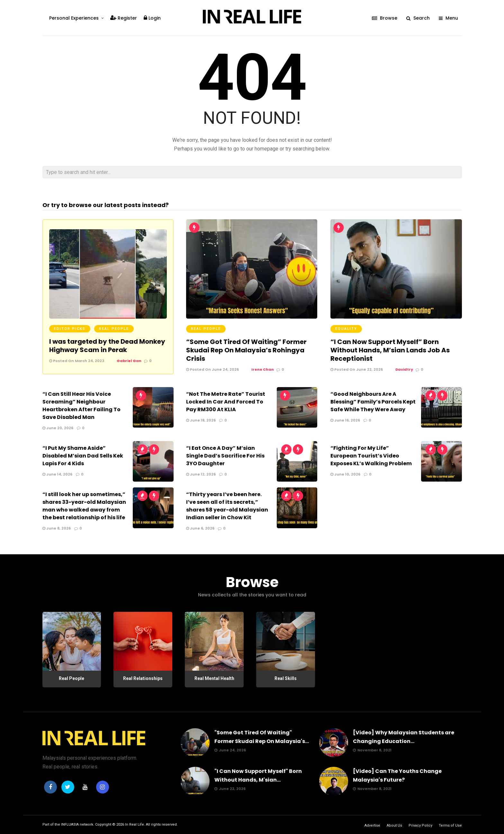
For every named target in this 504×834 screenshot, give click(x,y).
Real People (114, 329)
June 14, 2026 (57, 474)
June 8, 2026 (57, 528)
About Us (394, 825)
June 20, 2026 (58, 428)
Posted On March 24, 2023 (77, 361)
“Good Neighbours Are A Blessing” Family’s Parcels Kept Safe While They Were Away (373, 402)
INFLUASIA (70, 825)
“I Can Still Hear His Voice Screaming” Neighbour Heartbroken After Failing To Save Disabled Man (81, 406)
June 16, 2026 (345, 420)
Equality (346, 329)
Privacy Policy (420, 825)
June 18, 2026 (201, 420)
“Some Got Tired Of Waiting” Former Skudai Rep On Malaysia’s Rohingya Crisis (246, 350)
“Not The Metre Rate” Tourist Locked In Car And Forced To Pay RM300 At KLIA (226, 402)
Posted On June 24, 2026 (212, 369)
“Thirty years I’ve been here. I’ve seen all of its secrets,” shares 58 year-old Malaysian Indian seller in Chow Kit (227, 506)
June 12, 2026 (201, 474)
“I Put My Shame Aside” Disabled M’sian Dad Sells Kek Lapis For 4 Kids (83, 456)
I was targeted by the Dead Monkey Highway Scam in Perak (107, 346)
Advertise (372, 825)
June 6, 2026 (200, 528)
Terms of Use (450, 825)
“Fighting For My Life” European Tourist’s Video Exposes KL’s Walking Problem (371, 456)
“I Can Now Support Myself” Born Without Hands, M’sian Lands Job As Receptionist (390, 350)
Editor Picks (70, 329)
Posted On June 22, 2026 (357, 369)
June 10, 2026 (345, 474)
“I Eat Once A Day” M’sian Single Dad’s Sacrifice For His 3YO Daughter (225, 456)
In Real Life (135, 825)
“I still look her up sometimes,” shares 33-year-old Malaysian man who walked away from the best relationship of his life (84, 506)
